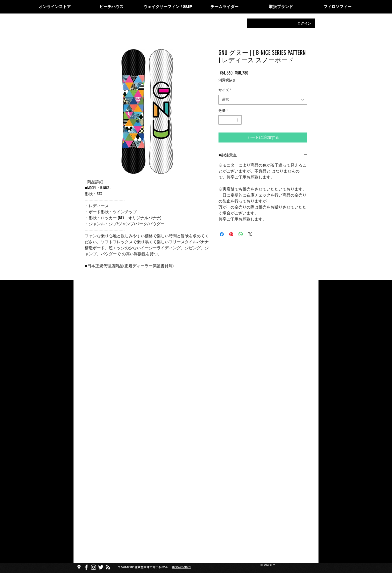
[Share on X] (250, 234)
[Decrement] (222, 120)
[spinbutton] (230, 120)
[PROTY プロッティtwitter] (101, 567)
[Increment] (238, 120)
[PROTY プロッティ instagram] (93, 567)
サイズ (225, 90)
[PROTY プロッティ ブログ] (108, 567)
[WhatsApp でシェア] (241, 234)
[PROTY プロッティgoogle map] (79, 567)
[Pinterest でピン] (231, 234)
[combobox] (263, 100)
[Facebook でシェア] (222, 234)
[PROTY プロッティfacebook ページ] (86, 567)
